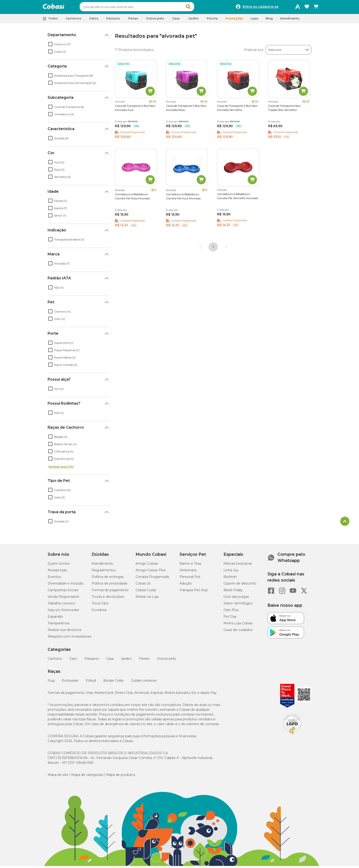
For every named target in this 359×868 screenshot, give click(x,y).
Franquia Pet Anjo (194, 592)
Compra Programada (152, 579)
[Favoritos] (307, 8)
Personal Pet (190, 579)
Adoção (186, 585)
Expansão (55, 619)
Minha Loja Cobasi (238, 625)
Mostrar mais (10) (61, 469)
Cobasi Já (143, 585)
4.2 (154, 103)
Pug (51, 683)
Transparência (58, 625)
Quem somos (59, 566)
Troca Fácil (100, 605)
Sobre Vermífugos (238, 605)
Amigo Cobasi (147, 566)
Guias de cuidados (238, 632)
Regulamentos (104, 572)
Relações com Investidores (69, 638)
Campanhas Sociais (63, 592)
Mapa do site (58, 777)
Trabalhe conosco (61, 605)
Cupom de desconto (240, 585)
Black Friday (233, 592)
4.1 (257, 103)
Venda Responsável (63, 599)
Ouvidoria (99, 612)
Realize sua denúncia (64, 632)
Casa (110, 661)
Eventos (54, 579)
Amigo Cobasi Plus (151, 572)
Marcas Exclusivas (238, 566)
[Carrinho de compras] (316, 8)
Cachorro (55, 661)
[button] (197, 8)
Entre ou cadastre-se (261, 8)
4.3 (205, 103)
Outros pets (166, 661)
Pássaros (92, 661)
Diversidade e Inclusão (66, 585)
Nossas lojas (57, 572)
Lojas (254, 20)
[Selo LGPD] (292, 737)
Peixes (144, 661)
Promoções (234, 20)
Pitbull (91, 683)
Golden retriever (144, 683)
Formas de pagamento (110, 592)
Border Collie (113, 683)
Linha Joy (231, 572)
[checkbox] (50, 46)
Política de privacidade (109, 585)
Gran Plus (231, 612)
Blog (269, 20)
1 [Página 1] (213, 249)
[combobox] (146, 8)
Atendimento (290, 20)
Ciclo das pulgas (236, 599)
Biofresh (230, 579)
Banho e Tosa (190, 566)
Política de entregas (108, 579)
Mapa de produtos (120, 777)
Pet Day (230, 619)
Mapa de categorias (87, 777)
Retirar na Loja (147, 599)
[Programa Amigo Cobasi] (298, 8)
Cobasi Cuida (146, 592)
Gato (73, 661)
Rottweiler (70, 683)
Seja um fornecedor (63, 612)
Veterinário (188, 572)
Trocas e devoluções (108, 599)
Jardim (126, 661)
